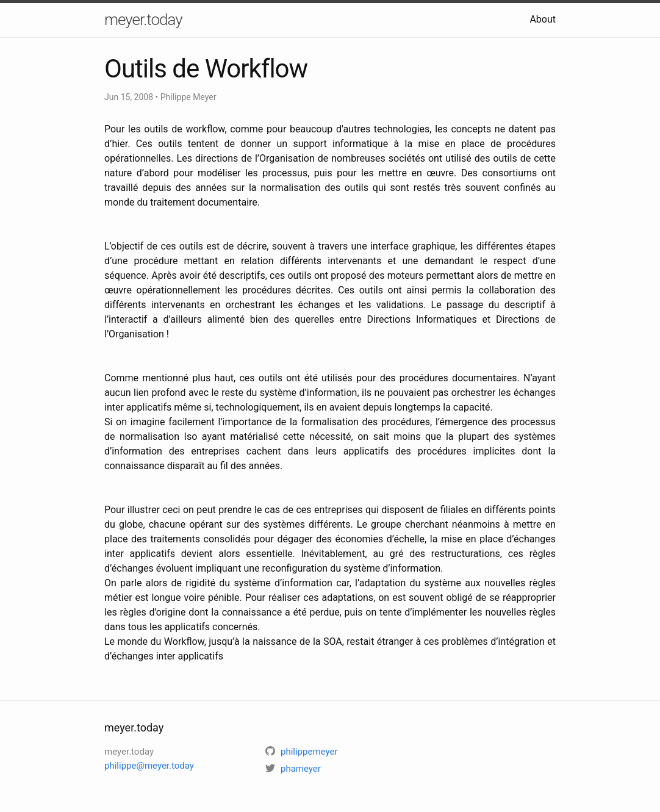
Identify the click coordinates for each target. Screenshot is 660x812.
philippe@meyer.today (149, 766)
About (543, 19)
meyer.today (143, 20)
